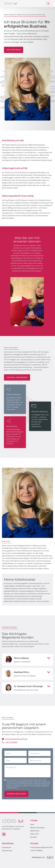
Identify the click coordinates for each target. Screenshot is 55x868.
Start (32, 824)
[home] (10, 4)
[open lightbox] (27, 302)
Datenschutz (7, 851)
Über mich (34, 834)
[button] (48, 4)
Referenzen (35, 831)
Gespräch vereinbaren (17, 377)
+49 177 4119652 (36, 851)
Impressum (7, 847)
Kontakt (33, 837)
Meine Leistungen (37, 828)
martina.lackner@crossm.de (41, 847)
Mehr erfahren (14, 50)
